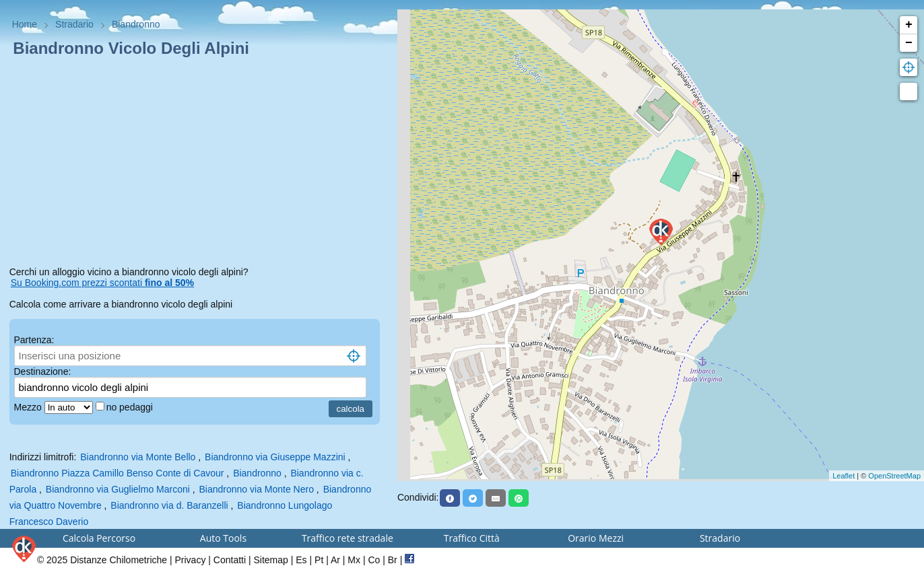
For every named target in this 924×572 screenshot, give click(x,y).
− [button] (909, 43)
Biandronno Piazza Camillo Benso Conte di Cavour (118, 473)
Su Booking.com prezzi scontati (102, 283)
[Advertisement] (199, 164)
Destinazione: (43, 371)
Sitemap (271, 560)
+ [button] (909, 25)
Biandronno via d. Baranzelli (169, 505)
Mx (354, 560)
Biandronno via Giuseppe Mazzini (275, 457)
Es (301, 560)
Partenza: (34, 340)
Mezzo (29, 407)
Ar (335, 560)
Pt (319, 560)
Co (374, 560)
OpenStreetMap (894, 476)
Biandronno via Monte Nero (257, 489)
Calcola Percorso (99, 538)
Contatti (230, 560)
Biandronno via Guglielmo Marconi (118, 489)
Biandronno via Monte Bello (138, 457)
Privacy (191, 560)
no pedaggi (131, 407)
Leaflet (844, 476)
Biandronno (257, 473)
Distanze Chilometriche (119, 560)
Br (393, 560)
